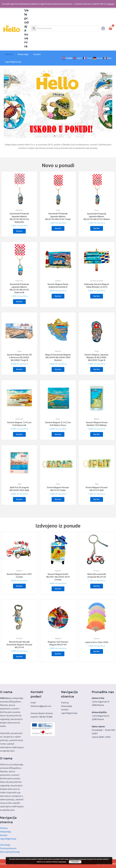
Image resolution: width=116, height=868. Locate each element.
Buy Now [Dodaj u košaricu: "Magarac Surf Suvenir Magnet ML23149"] (58, 662)
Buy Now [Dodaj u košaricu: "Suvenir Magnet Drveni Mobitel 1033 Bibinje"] (97, 439)
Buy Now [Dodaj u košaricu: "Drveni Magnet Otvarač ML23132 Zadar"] (58, 505)
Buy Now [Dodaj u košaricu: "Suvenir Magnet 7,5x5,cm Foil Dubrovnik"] (19, 439)
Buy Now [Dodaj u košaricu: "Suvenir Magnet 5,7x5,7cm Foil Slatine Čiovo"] (58, 439)
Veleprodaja (5, 832)
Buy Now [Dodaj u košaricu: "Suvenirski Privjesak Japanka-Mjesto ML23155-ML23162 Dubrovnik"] (19, 303)
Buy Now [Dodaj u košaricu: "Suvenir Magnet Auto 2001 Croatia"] (19, 593)
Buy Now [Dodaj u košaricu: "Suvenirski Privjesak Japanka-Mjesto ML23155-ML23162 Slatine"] (97, 231)
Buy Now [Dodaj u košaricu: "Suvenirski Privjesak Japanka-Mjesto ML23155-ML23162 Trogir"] (58, 229)
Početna (4, 828)
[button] (7, 104)
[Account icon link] (103, 28)
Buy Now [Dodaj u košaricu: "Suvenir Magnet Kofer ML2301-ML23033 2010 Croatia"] (58, 596)
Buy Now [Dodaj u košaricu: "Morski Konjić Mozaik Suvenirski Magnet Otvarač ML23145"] (19, 665)
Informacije (5, 845)
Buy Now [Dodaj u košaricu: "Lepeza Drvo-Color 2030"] (97, 660)
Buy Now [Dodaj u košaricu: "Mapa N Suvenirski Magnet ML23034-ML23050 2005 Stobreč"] (58, 372)
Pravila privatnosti (8, 848)
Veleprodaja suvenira (26, 28)
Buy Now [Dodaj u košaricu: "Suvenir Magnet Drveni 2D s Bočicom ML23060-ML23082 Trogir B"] (19, 372)
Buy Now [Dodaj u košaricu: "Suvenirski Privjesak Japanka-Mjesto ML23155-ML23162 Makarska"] (19, 231)
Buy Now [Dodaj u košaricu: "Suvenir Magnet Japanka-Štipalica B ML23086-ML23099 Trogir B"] (97, 372)
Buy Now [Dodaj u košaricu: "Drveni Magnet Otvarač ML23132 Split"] (97, 505)
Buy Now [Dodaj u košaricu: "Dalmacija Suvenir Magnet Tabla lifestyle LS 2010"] (97, 298)
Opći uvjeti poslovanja (10, 852)
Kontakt (4, 835)
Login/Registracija (8, 839)
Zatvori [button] (111, 4)
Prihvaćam (75, 862)
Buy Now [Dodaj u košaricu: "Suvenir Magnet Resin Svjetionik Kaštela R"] (58, 298)
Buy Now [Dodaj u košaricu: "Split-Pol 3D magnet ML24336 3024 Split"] (19, 505)
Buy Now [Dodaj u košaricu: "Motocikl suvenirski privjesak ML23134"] (97, 593)
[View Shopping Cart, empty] (110, 28)
